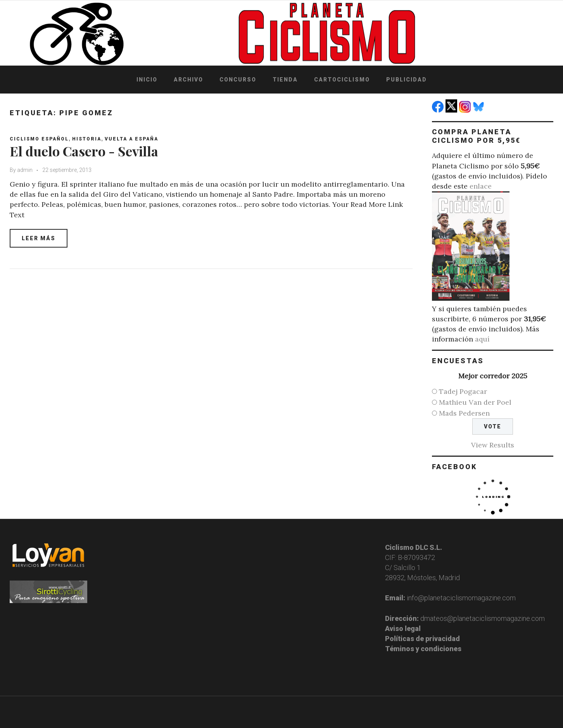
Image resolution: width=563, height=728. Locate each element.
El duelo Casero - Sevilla (84, 151)
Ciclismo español (39, 139)
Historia (87, 139)
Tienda (285, 80)
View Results (493, 445)
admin (25, 170)
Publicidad (407, 80)
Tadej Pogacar (463, 391)
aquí (482, 339)
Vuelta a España (131, 139)
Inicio (147, 80)
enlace (481, 186)
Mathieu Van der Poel (475, 402)
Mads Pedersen (464, 413)
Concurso (238, 80)
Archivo (188, 80)
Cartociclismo (342, 80)
